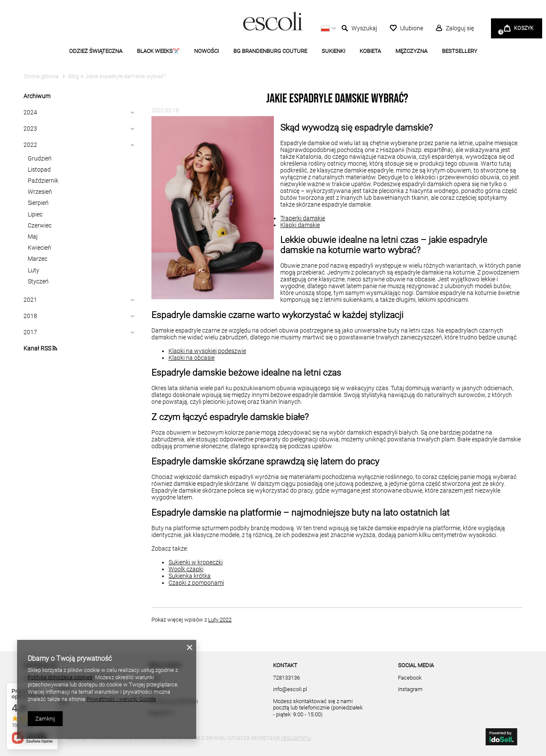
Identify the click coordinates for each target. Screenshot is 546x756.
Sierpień (38, 203)
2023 (30, 128)
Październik (43, 181)
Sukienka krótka (190, 576)
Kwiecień (39, 248)
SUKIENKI (333, 51)
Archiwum (37, 96)
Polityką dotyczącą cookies (60, 677)
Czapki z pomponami (196, 583)
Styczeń (38, 281)
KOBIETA (370, 51)
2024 (30, 112)
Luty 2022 (220, 620)
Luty (33, 270)
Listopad (39, 169)
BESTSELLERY (460, 51)
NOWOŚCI (206, 51)
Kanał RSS (40, 348)
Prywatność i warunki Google (121, 699)
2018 (30, 316)
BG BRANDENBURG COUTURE (270, 51)
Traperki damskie (303, 218)
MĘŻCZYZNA (411, 51)
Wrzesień (40, 192)
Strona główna (41, 76)
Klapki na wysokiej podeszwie (207, 351)
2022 (30, 145)
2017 (30, 332)
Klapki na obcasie (192, 358)
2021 (30, 300)
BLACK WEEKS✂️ (158, 51)
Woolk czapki (186, 569)
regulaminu (296, 738)
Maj (33, 236)
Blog (73, 76)
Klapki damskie (300, 225)
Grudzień (40, 158)
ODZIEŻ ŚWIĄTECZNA (96, 51)
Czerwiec (40, 225)
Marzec (38, 259)
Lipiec (35, 214)
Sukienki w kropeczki (196, 562)
